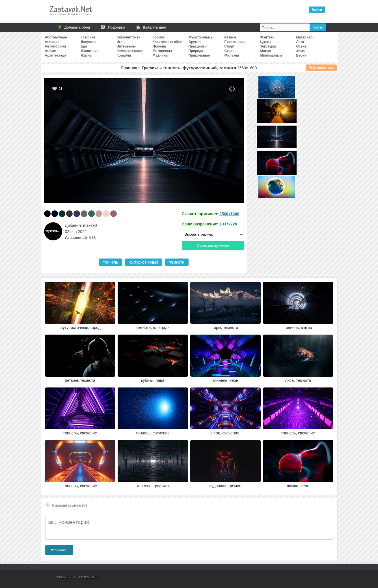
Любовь (159, 46)
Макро (266, 51)
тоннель (111, 262)
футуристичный (144, 262)
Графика (88, 37)
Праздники (198, 46)
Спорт (230, 46)
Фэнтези (267, 37)
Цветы (266, 42)
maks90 (90, 225)
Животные (90, 51)
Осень (302, 46)
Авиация (52, 42)
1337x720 (228, 224)
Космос (159, 37)
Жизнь (86, 55)
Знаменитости (129, 37)
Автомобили (56, 46)
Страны (231, 51)
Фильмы (232, 55)
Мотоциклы (162, 51)
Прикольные (199, 55)
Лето (300, 42)
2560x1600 (229, 214)
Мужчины (161, 55)
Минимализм (271, 55)
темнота (177, 262)
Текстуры (268, 46)
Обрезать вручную (213, 245)
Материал (304, 37)
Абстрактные (56, 37)
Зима (301, 51)
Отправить (59, 550)
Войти (317, 10)
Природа (196, 51)
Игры (121, 42)
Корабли (124, 55)
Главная (129, 68)
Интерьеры (126, 46)
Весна (301, 55)
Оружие (195, 42)
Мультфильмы (201, 37)
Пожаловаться (321, 68)
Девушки (88, 42)
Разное (230, 37)
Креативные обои (168, 42)
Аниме (50, 51)
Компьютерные (130, 51)
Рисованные (235, 42)
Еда (84, 46)
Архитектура (56, 55)
